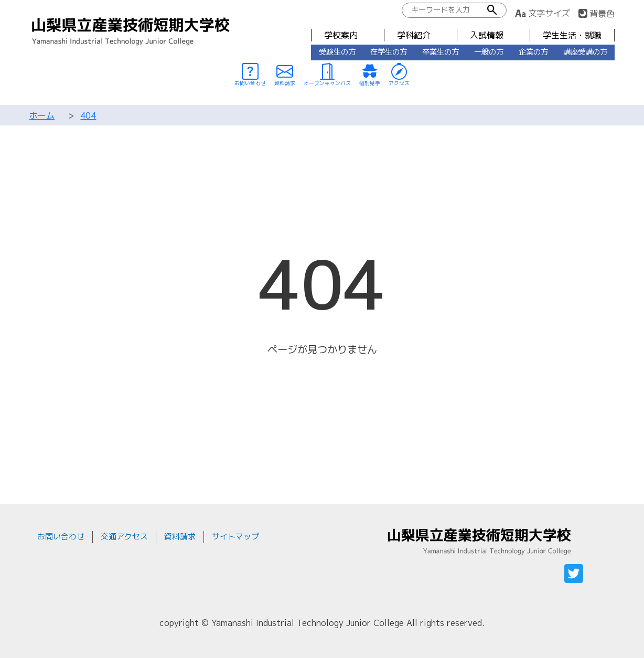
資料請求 (180, 537)
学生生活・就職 (572, 35)
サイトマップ (235, 537)
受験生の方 (337, 52)
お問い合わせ (61, 537)
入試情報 (487, 35)
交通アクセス (124, 537)
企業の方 (533, 52)
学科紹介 (414, 35)
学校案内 (341, 35)
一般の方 (489, 52)
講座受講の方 (585, 52)
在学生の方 (389, 52)
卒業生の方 (441, 52)
